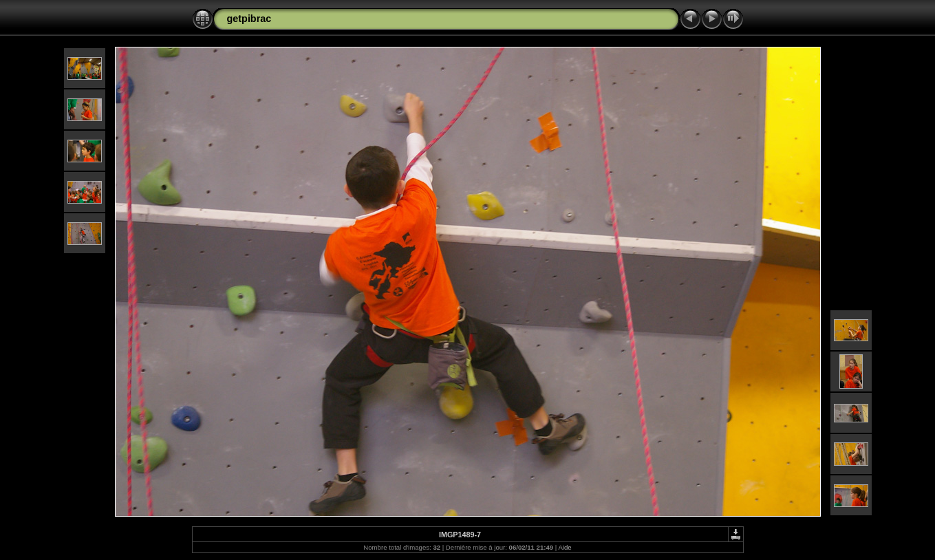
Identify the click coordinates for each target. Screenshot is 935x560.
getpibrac (249, 19)
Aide (565, 547)
